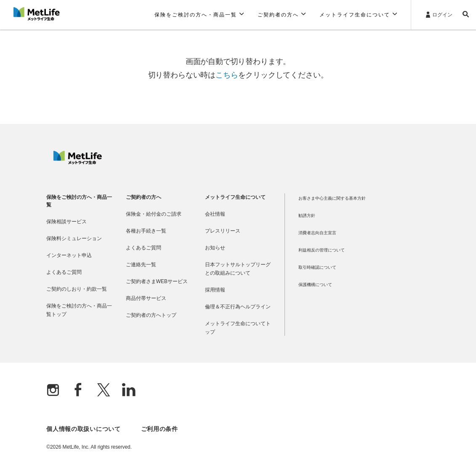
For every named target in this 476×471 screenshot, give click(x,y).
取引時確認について (317, 267)
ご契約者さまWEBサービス (157, 281)
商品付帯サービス (146, 298)
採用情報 (215, 290)
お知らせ (215, 248)
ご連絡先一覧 (141, 265)
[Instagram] (53, 391)
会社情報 (215, 214)
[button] (199, 15)
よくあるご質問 (64, 272)
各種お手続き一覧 (146, 231)
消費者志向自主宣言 (317, 233)
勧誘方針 (307, 215)
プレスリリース (223, 231)
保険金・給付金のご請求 (154, 214)
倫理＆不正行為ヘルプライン (238, 307)
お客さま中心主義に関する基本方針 (332, 198)
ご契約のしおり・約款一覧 (77, 289)
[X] (104, 391)
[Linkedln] (129, 391)
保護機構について (315, 285)
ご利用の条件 (160, 429)
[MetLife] (78, 162)
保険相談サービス (66, 222)
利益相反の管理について (322, 250)
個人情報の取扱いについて (83, 429)
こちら (227, 75)
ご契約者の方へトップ (151, 315)
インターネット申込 (69, 255)
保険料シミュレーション (74, 238)
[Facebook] (78, 391)
